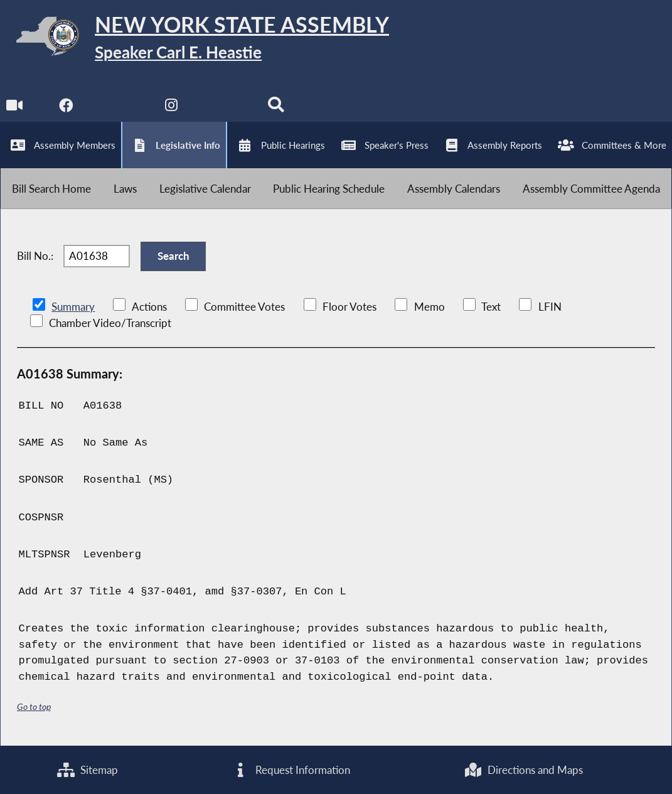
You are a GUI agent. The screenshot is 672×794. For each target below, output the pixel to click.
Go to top (34, 706)
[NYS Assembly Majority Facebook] (66, 108)
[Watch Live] (14, 108)
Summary (73, 307)
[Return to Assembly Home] (195, 39)
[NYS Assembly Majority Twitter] (119, 108)
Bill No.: (35, 256)
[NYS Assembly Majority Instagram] (171, 108)
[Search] (276, 108)
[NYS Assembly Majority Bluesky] (224, 108)
